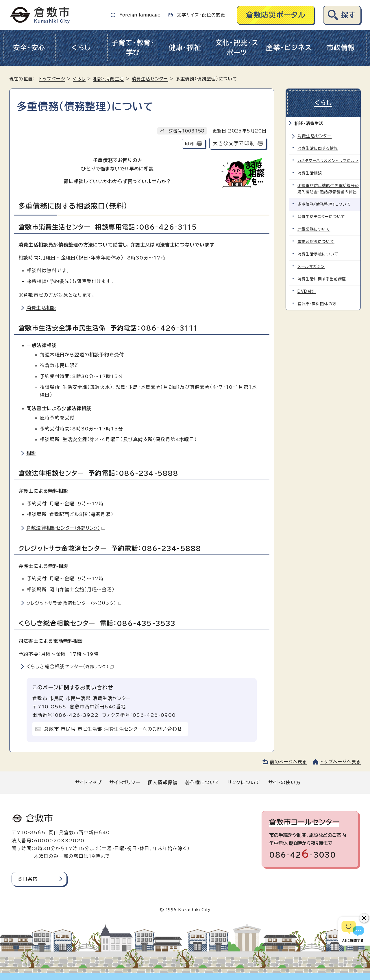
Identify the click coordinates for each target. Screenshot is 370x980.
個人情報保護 (163, 782)
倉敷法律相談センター (66, 528)
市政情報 (341, 48)
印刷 (189, 144)
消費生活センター (150, 79)
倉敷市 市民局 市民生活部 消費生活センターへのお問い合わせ (113, 729)
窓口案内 (28, 879)
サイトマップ (88, 782)
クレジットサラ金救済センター (74, 603)
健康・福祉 (185, 48)
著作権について (202, 782)
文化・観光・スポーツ (237, 48)
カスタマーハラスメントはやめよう (328, 161)
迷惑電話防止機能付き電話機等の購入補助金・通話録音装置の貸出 (328, 189)
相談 (31, 453)
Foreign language (140, 15)
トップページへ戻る (341, 762)
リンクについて (244, 782)
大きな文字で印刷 (234, 143)
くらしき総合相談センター (70, 666)
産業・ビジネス (289, 48)
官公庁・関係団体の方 (317, 304)
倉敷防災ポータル (276, 15)
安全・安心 (29, 48)
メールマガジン (311, 267)
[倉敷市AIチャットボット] (353, 931)
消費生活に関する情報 (318, 148)
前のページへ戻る (288, 762)
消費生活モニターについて (321, 217)
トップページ (52, 79)
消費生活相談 (41, 308)
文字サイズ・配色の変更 (201, 15)
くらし (81, 48)
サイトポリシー (125, 782)
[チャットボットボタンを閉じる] (364, 918)
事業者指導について (316, 242)
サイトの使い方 (284, 782)
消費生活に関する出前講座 (322, 279)
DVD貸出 (307, 291)
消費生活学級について (318, 254)
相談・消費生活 (109, 79)
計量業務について (314, 229)
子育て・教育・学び (133, 48)
